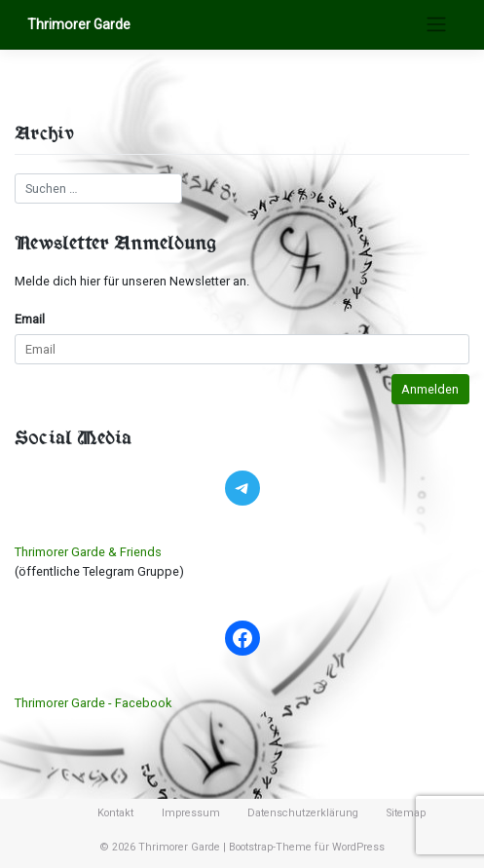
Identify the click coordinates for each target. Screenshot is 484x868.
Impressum (191, 813)
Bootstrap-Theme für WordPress (307, 847)
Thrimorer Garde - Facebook (93, 703)
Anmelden (430, 389)
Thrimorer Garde (79, 24)
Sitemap (406, 813)
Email (30, 319)
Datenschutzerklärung (303, 813)
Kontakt (115, 813)
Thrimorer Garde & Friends (88, 552)
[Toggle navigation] (436, 24)
